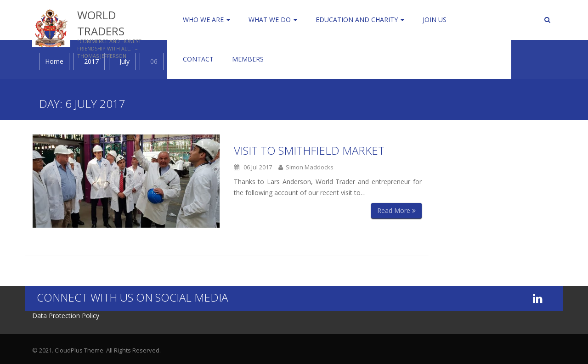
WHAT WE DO (273, 20)
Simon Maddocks (306, 167)
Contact (198, 59)
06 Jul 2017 (253, 167)
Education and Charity (360, 20)
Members (248, 59)
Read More (396, 210)
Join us (435, 20)
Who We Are (206, 20)
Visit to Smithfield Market (309, 150)
